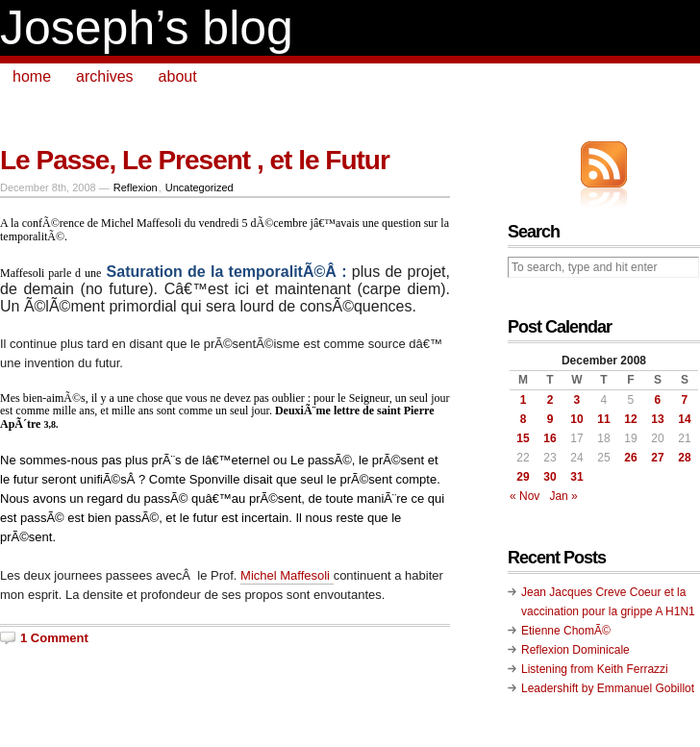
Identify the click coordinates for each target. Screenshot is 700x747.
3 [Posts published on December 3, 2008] (577, 400)
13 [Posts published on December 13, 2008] (657, 419)
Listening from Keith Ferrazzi (595, 669)
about (178, 76)
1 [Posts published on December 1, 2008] (524, 400)
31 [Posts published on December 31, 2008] (576, 477)
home (32, 76)
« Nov (525, 496)
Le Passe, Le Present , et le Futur (195, 160)
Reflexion (136, 187)
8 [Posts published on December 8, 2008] (524, 419)
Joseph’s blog (147, 28)
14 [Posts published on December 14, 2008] (684, 419)
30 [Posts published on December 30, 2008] (550, 477)
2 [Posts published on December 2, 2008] (550, 400)
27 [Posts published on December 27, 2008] (657, 458)
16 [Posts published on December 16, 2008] (550, 438)
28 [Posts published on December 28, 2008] (684, 458)
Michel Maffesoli (287, 575)
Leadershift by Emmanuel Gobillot (608, 688)
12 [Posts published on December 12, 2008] (630, 419)
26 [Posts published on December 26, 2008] (630, 458)
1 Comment (54, 638)
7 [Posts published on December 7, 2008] (685, 400)
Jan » (563, 496)
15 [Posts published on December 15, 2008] (523, 438)
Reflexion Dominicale (575, 650)
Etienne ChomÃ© (566, 631)
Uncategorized (200, 187)
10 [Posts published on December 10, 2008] (576, 419)
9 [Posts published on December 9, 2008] (550, 419)
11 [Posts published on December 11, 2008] (603, 419)
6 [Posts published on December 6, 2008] (658, 400)
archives (105, 76)
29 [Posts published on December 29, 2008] (523, 477)
